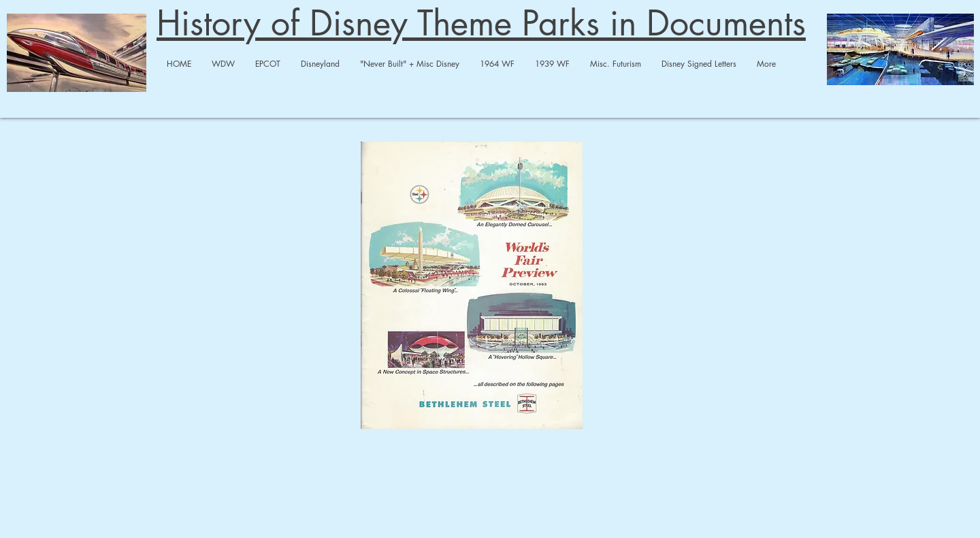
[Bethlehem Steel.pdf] (472, 287)
